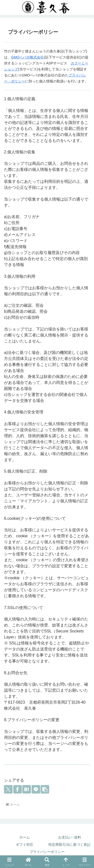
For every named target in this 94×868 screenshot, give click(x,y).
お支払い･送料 (70, 837)
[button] (45, 789)
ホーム (25, 837)
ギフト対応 (25, 845)
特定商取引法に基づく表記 (69, 845)
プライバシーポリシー (47, 852)
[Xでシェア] (8, 789)
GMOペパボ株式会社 (27, 57)
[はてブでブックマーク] (27, 789)
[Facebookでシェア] (18, 789)
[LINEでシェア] (36, 789)
